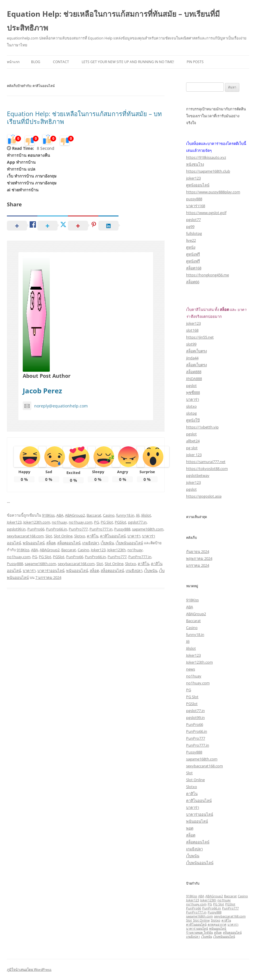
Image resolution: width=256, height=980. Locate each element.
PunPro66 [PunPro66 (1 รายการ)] (194, 908)
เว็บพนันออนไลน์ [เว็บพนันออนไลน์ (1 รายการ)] (224, 936)
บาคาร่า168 (196, 206)
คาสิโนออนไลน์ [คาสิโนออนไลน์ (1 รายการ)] (196, 924)
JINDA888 (194, 379)
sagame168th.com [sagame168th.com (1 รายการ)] (199, 916)
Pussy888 (122, 529)
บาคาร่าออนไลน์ (51, 571)
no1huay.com (81, 522)
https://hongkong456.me (208, 275)
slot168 (192, 330)
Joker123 (14, 522)
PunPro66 (36, 529)
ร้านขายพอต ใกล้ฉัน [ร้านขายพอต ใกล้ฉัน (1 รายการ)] (199, 932)
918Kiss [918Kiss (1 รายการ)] (192, 896)
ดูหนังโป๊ (193, 420)
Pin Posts (195, 62)
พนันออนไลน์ (34, 543)
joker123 (193, 178)
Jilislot (146, 515)
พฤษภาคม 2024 (199, 558)
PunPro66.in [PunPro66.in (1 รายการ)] (212, 908)
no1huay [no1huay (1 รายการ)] (224, 900)
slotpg (191, 413)
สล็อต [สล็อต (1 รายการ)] (218, 932)
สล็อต (51, 543)
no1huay (59, 522)
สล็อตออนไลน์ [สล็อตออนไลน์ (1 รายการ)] (232, 932)
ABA (60, 515)
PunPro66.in (57, 529)
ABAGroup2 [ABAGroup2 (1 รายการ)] (214, 896)
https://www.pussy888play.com (213, 192)
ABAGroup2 (75, 515)
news (191, 669)
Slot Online (63, 536)
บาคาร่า (134, 536)
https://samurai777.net (206, 462)
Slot (49, 536)
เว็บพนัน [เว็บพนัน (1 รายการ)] (207, 936)
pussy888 (194, 199)
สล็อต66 (193, 282)
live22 (191, 240)
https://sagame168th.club (208, 171)
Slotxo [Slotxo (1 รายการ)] (216, 920)
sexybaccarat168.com (25, 536)
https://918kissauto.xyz (206, 157)
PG (97, 522)
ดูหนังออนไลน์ (198, 185)
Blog (36, 62)
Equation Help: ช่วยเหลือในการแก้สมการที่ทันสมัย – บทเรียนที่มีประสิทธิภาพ (113, 21)
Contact (61, 62)
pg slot (192, 448)
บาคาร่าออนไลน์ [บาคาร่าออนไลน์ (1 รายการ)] (197, 928)
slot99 (191, 344)
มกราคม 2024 (198, 565)
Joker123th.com (37, 522)
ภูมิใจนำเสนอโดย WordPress (29, 969)
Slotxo (80, 536)
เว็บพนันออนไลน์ (129, 543)
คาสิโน (93, 536)
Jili (138, 515)
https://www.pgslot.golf (206, 213)
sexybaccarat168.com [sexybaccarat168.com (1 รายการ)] (230, 916)
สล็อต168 (194, 268)
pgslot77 (193, 220)
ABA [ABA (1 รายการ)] (201, 896)
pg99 (190, 226)
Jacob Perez (42, 391)
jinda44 (192, 358)
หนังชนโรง (195, 164)
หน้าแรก (13, 62)
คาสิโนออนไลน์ (113, 536)
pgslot (191, 386)
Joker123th (116, 550)
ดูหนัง (191, 247)
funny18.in (125, 515)
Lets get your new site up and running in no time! (128, 62)
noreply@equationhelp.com (55, 406)
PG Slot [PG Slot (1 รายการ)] (219, 904)
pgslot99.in (16, 529)
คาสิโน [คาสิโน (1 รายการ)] (226, 920)
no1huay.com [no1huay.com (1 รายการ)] (196, 904)
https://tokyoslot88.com (207, 469)
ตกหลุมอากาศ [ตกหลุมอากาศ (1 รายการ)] (217, 924)
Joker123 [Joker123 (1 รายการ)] (193, 900)
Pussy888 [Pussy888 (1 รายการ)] (215, 912)
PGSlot (121, 522)
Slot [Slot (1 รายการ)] (189, 920)
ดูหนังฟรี (193, 254)
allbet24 (193, 441)
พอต (190, 828)
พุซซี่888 (193, 392)
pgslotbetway (198, 475)
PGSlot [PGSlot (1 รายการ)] (230, 904)
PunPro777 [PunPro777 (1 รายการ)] (230, 908)
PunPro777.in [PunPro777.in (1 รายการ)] (196, 912)
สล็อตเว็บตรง (196, 351)
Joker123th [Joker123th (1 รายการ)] (208, 900)
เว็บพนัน (107, 543)
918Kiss (48, 515)
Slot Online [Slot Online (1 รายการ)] (201, 920)
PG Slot (107, 522)
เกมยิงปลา (91, 543)
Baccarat (94, 515)
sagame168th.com (148, 529)
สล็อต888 (194, 372)
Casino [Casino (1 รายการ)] (243, 896)
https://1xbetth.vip (202, 427)
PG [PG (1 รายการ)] (210, 904)
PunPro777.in (101, 529)
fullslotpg (194, 233)
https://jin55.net (200, 337)
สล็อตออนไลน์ (69, 543)
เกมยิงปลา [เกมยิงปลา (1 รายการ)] (193, 936)
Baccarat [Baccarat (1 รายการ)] (230, 896)
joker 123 (194, 455)
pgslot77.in (137, 522)
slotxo (191, 406)
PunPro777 (78, 529)
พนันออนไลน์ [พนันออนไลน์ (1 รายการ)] (218, 928)
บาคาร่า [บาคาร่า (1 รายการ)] (233, 924)
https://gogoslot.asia (204, 496)
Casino (109, 515)
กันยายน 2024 (198, 552)
